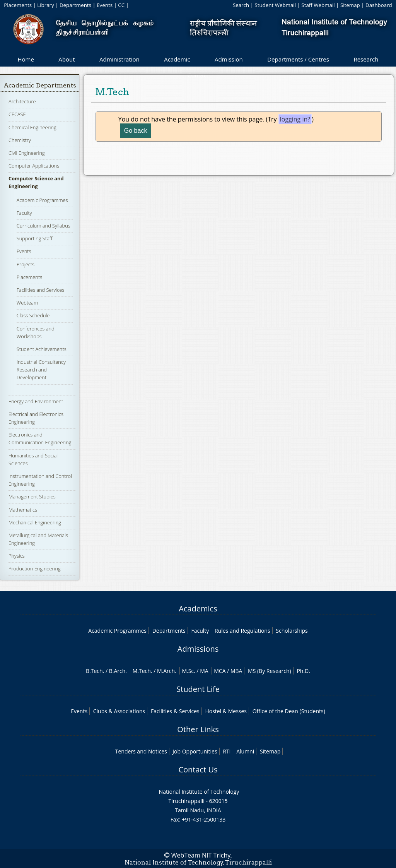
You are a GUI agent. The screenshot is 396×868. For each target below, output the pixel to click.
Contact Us (198, 770)
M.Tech (142, 671)
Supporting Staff (35, 238)
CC (121, 5)
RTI (227, 751)
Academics (198, 609)
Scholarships (292, 631)
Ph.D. (303, 671)
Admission (229, 59)
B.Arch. (118, 671)
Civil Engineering (27, 153)
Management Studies (32, 496)
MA (204, 671)
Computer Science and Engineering (36, 182)
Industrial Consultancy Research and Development (41, 370)
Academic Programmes (42, 200)
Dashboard (379, 5)
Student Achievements (42, 349)
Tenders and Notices (141, 751)
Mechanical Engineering (35, 522)
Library (45, 5)
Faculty (24, 213)
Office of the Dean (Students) (289, 711)
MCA (220, 671)
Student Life (198, 689)
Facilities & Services (175, 711)
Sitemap (350, 5)
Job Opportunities (195, 751)
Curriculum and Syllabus (44, 226)
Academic (177, 59)
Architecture (22, 101)
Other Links (198, 729)
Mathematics (23, 510)
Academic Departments (40, 85)
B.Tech (94, 671)
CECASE (17, 114)
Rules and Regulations (242, 631)
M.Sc (188, 671)
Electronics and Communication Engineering (40, 438)
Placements (18, 5)
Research (366, 59)
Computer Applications (34, 166)
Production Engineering (35, 568)
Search (241, 5)
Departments (75, 5)
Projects (26, 264)
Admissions (198, 649)
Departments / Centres (298, 59)
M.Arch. (167, 671)
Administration (119, 59)
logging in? (295, 119)
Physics (17, 556)
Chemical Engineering (32, 127)
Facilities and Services (41, 290)
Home (26, 59)
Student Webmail (275, 5)
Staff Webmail (318, 5)
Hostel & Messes (226, 711)
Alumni (245, 751)
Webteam (27, 303)
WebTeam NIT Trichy (201, 855)
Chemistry (20, 140)
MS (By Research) (270, 671)
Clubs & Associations (119, 711)
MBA (236, 671)
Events (105, 5)
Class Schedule (33, 315)
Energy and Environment (36, 401)
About (67, 59)
